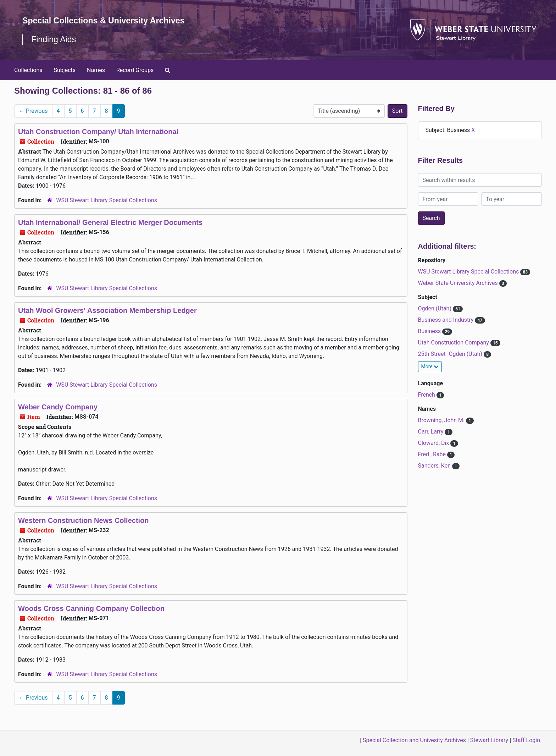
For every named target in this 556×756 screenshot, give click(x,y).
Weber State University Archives (459, 283)
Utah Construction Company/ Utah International (98, 132)
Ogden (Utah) (435, 308)
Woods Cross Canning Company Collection (91, 608)
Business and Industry (447, 320)
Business (430, 331)
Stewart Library (489, 740)
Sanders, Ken (435, 466)
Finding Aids (54, 39)
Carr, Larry (432, 432)
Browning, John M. (442, 420)
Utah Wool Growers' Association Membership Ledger (107, 310)
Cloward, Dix (434, 443)
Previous (33, 111)
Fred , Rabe (433, 454)
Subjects (65, 70)
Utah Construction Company (454, 343)
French (427, 395)
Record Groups (135, 70)
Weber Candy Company (58, 407)
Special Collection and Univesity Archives (414, 740)
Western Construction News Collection (84, 520)
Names (96, 70)
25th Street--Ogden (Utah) (451, 354)
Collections (28, 70)
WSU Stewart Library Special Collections (107, 200)
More (430, 366)
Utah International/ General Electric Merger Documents (110, 222)
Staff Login (526, 740)
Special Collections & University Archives (106, 20)
